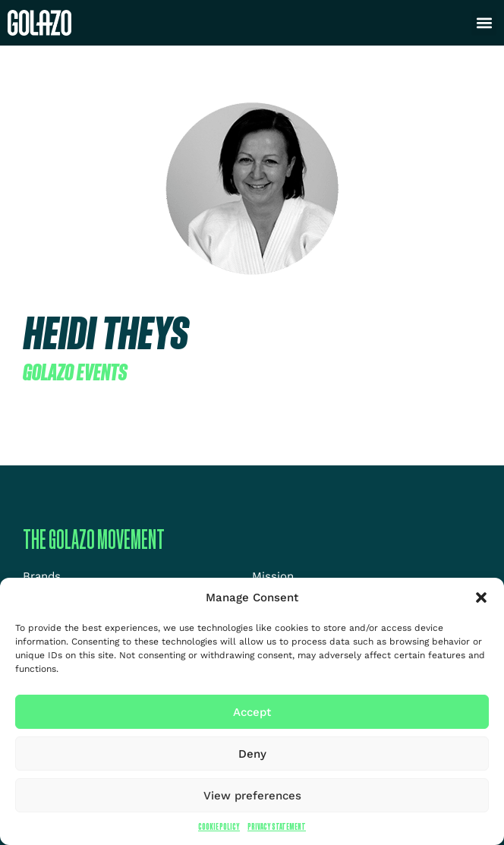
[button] (481, 597)
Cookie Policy (219, 826)
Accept (252, 712)
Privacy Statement (277, 826)
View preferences (252, 796)
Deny (252, 754)
